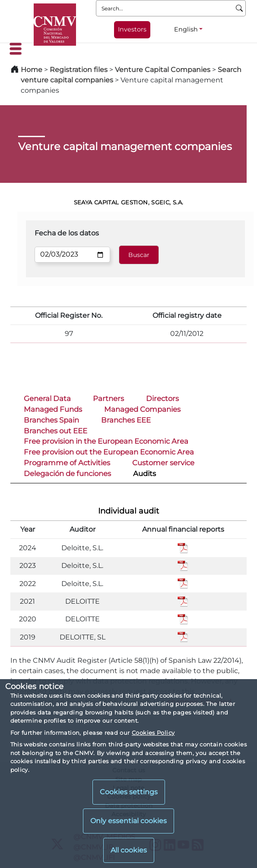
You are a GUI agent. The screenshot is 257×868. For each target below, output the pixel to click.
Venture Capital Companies (163, 70)
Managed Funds (53, 409)
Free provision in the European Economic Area (106, 441)
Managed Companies (142, 409)
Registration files (79, 70)
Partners (108, 398)
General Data (47, 398)
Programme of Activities (67, 463)
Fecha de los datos (67, 233)
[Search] (240, 8)
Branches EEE (126, 420)
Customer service (163, 463)
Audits (144, 473)
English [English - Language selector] (186, 29)
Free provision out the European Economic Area (109, 452)
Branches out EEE (56, 431)
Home (32, 70)
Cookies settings (129, 792)
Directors (162, 398)
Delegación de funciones (67, 473)
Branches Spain (51, 420)
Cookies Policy (153, 733)
